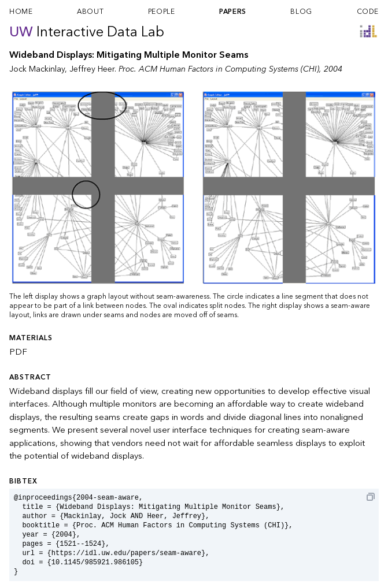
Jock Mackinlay (37, 69)
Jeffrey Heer (92, 69)
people (162, 12)
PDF (18, 352)
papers (233, 12)
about (90, 12)
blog (301, 12)
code (368, 12)
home (21, 12)
